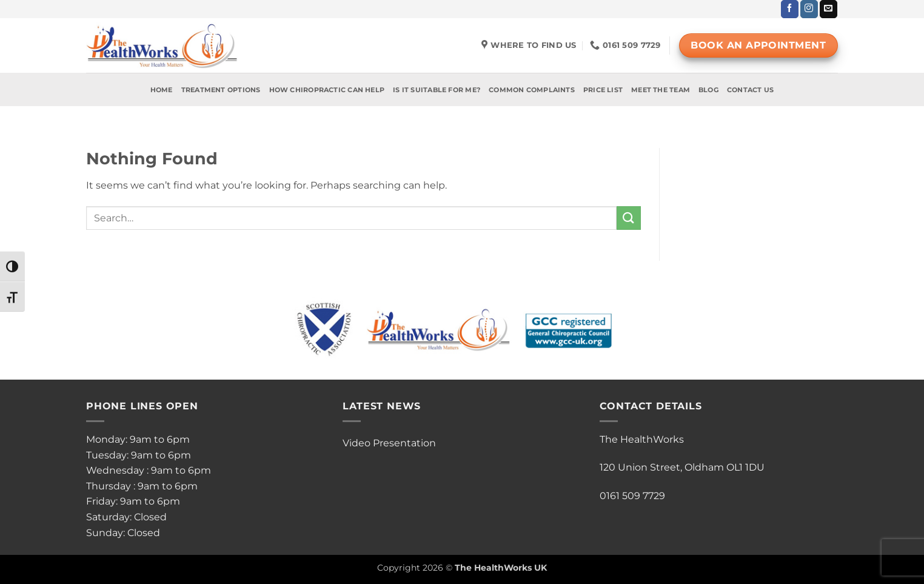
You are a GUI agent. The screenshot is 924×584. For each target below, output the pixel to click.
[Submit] (629, 218)
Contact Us (750, 90)
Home (162, 90)
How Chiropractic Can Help (327, 90)
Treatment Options (221, 90)
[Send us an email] (829, 9)
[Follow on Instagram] (809, 9)
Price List (603, 90)
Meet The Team (661, 90)
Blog (708, 90)
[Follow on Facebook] (790, 9)
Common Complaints (532, 90)
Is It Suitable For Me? (437, 90)
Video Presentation (389, 443)
